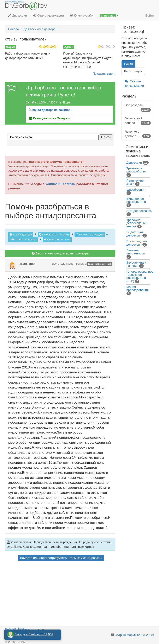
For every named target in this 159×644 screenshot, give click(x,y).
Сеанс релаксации (48, 15)
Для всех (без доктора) (99, 264)
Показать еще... (104, 73)
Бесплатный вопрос (23, 239)
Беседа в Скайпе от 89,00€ (34, 634)
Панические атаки (135, 182)
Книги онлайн (82, 15)
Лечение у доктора (138, 134)
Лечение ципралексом (136, 252)
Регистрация (133, 71)
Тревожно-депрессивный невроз (137, 223)
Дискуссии (17, 15)
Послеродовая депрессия (137, 243)
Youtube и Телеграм (60, 184)
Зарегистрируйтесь (53, 558)
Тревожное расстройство (136, 170)
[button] (109, 15)
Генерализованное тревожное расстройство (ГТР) (140, 276)
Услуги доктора (21, 235)
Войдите (26, 558)
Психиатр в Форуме (90, 235)
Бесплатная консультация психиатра (60, 253)
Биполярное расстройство (136, 200)
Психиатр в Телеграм (54, 235)
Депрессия (134, 162)
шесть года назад (62, 264)
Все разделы (138, 108)
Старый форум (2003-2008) (134, 635)
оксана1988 (27, 264)
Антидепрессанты (139, 211)
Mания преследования (138, 288)
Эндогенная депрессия (135, 234)
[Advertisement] (60, 594)
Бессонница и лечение (136, 264)
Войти (150, 15)
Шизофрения (136, 190)
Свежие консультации (134, 83)
